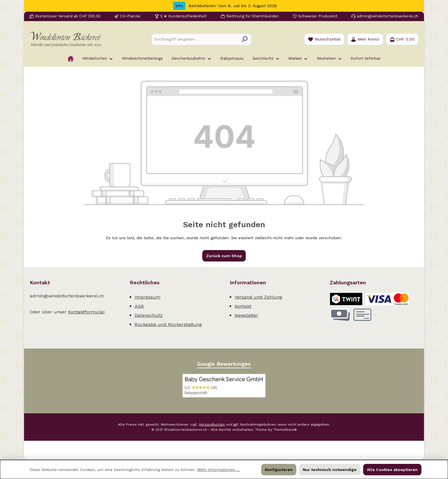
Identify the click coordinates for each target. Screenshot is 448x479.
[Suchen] (245, 39)
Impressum (147, 297)
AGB (139, 306)
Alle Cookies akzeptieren (392, 470)
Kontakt (243, 306)
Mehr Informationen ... (219, 470)
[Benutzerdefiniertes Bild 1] (224, 386)
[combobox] (195, 39)
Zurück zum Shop (224, 256)
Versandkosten (212, 424)
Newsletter (246, 315)
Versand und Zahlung (258, 297)
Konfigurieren (279, 470)
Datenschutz (149, 315)
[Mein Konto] (365, 39)
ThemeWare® (285, 430)
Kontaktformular (86, 312)
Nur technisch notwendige (330, 470)
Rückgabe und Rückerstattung (168, 324)
